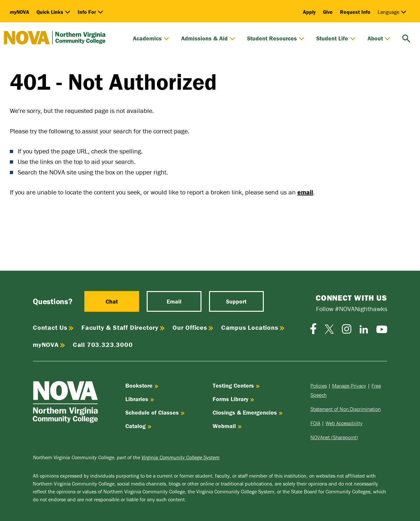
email (305, 192)
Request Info (355, 12)
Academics (151, 38)
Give (328, 12)
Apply (309, 12)
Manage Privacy (349, 386)
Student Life (336, 38)
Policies (319, 386)
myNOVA (20, 12)
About (379, 38)
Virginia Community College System (180, 457)
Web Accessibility (344, 423)
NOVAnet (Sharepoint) (334, 437)
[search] (406, 38)
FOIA (315, 423)
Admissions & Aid (208, 38)
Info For (91, 12)
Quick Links (53, 12)
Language (392, 12)
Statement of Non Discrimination (346, 409)
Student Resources (276, 38)
